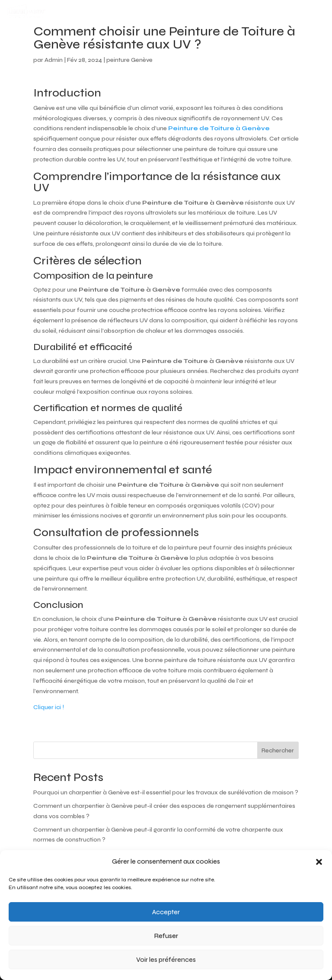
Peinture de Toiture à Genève (219, 128)
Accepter (166, 912)
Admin (54, 60)
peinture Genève (129, 60)
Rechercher (278, 750)
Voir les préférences (166, 960)
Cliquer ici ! (49, 707)
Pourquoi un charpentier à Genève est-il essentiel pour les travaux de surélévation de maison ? (166, 792)
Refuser (166, 936)
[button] (319, 862)
